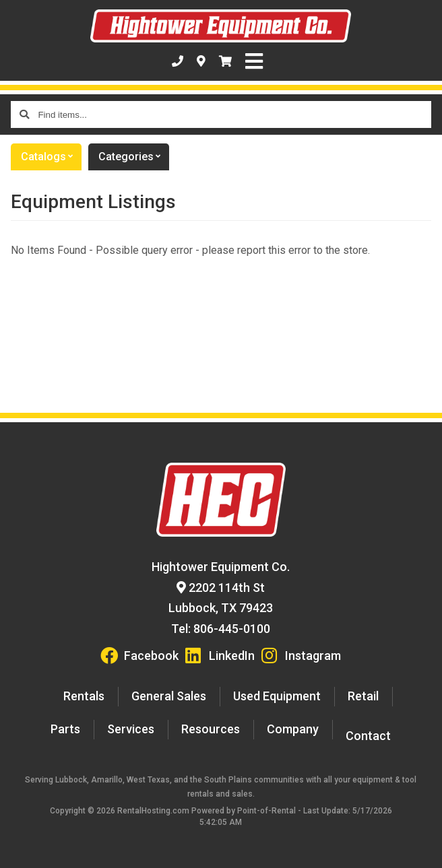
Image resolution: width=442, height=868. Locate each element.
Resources (211, 729)
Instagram (301, 655)
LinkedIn (220, 655)
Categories (134, 157)
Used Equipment (277, 696)
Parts (65, 729)
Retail (363, 696)
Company (293, 729)
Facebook (139, 655)
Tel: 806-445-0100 (221, 629)
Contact (368, 736)
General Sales (169, 696)
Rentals (84, 696)
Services (131, 729)
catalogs (51, 157)
